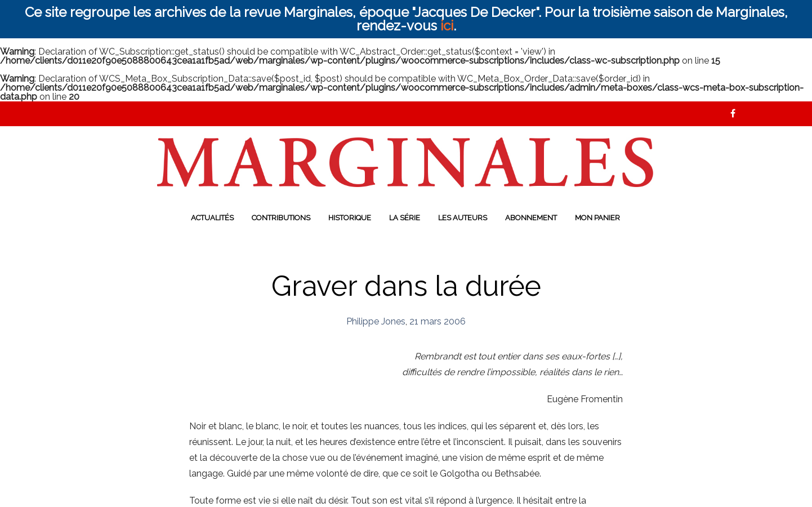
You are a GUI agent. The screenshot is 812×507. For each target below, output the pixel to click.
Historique (350, 218)
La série (405, 218)
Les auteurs (463, 218)
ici (447, 26)
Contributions (281, 218)
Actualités (212, 218)
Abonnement (531, 218)
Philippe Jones (376, 321)
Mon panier (597, 218)
